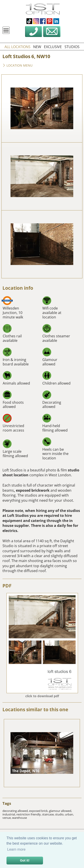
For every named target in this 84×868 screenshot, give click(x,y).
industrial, (9, 814)
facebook (43, 21)
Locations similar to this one (35, 709)
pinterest (50, 21)
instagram (36, 21)
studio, (60, 814)
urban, (69, 814)
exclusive (53, 47)
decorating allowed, (16, 811)
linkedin (56, 21)
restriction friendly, (29, 814)
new (37, 47)
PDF (7, 586)
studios (72, 47)
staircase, (49, 814)
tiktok (29, 21)
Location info (18, 288)
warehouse (19, 818)
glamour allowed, (60, 811)
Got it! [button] (25, 860)
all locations (17, 47)
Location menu (17, 66)
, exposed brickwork (32, 490)
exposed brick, (39, 811)
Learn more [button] (16, 849)
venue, (7, 818)
